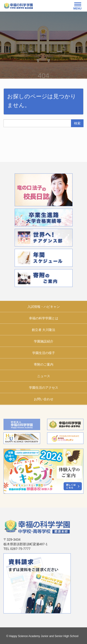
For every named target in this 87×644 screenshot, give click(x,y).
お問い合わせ (44, 399)
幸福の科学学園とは (44, 318)
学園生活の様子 (44, 353)
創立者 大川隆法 (44, 330)
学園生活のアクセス (44, 388)
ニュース (44, 376)
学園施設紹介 (44, 341)
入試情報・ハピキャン (44, 307)
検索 (77, 123)
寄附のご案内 (44, 364)
